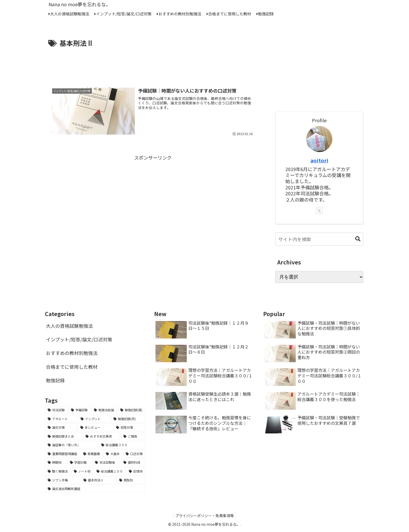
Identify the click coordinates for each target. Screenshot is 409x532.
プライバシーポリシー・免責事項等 (204, 516)
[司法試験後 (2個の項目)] (106, 462)
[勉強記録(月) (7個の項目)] (128, 419)
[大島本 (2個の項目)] (113, 454)
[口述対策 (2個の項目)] (134, 454)
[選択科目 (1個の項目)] (133, 462)
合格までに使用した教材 (72, 367)
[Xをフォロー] (319, 211)
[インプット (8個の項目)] (94, 419)
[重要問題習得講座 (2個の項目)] (63, 454)
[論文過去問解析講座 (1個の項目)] (95, 489)
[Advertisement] (153, 63)
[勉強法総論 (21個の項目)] (104, 410)
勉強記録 (55, 380)
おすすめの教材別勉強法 (72, 353)
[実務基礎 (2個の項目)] (92, 454)
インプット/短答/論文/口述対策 (79, 339)
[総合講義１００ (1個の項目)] (110, 471)
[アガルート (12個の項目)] (61, 419)
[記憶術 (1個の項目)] (136, 471)
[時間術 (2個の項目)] (56, 462)
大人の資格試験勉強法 (69, 326)
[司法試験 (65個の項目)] (56, 410)
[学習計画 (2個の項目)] (80, 462)
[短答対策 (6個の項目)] (130, 427)
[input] (319, 239)
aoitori (319, 160)
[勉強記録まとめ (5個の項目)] (64, 436)
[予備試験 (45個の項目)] (80, 410)
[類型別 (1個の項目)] (131, 480)
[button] (358, 239)
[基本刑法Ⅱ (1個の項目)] (98, 480)
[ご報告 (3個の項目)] (133, 436)
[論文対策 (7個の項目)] (61, 427)
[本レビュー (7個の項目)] (95, 427)
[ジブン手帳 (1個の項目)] (63, 480)
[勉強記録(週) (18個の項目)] (132, 410)
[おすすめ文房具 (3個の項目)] (102, 436)
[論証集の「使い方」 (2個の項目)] (72, 445)
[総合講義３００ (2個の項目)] (122, 445)
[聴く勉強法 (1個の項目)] (58, 471)
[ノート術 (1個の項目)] (82, 471)
